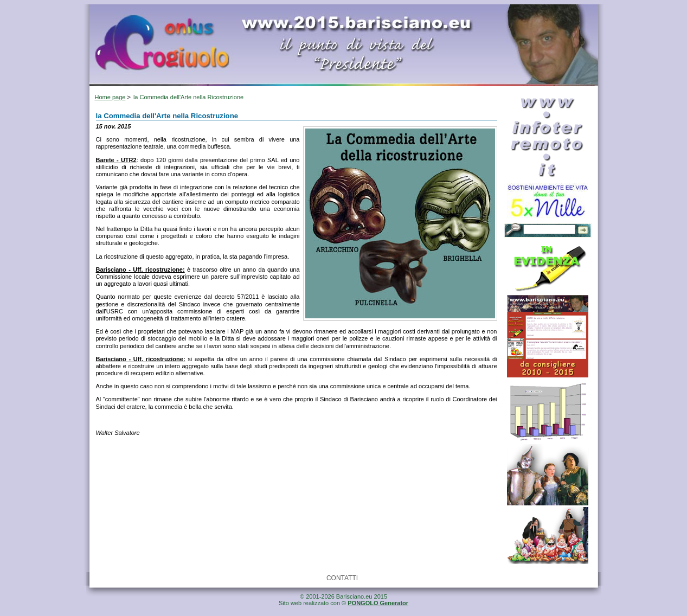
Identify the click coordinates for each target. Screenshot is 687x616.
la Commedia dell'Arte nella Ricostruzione (188, 97)
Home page (110, 97)
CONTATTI (342, 578)
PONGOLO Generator (378, 603)
